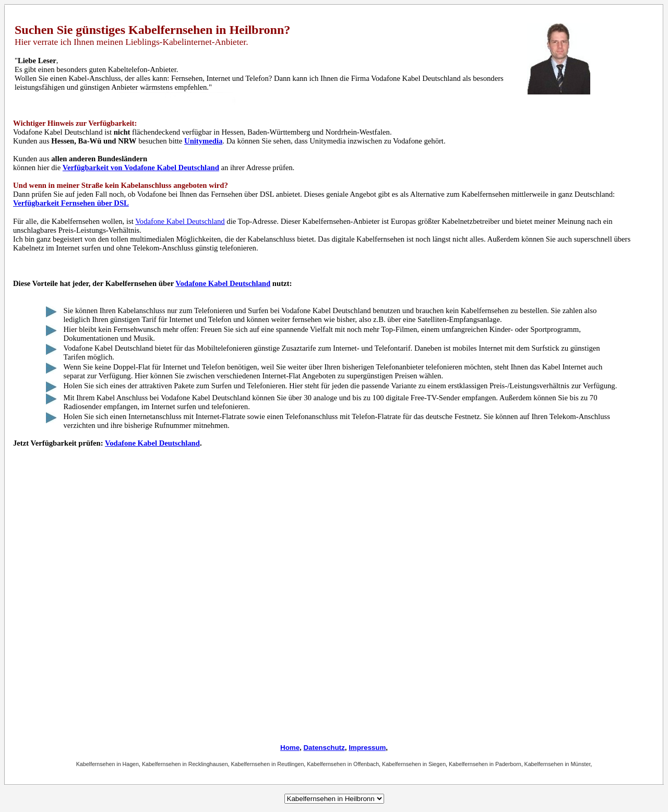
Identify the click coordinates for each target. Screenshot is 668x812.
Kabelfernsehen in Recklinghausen (185, 764)
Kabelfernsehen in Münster (558, 764)
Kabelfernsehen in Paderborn (485, 764)
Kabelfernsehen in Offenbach (343, 764)
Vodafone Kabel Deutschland (180, 221)
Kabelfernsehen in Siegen (414, 764)
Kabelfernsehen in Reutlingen (268, 764)
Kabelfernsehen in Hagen (108, 764)
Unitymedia (203, 141)
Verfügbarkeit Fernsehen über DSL (71, 203)
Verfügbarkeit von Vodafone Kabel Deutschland (141, 168)
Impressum (367, 748)
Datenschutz (324, 748)
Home (290, 748)
